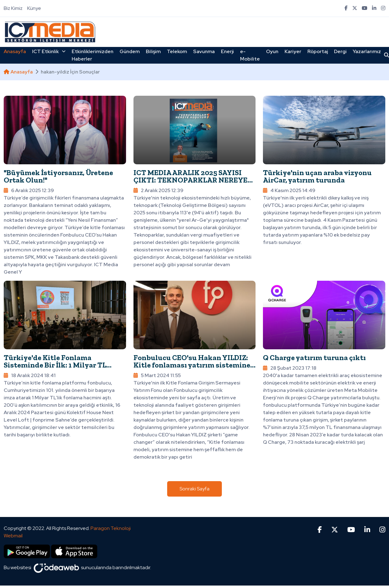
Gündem (130, 51)
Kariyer (293, 51)
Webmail (13, 536)
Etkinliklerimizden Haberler (93, 55)
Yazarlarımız (367, 51)
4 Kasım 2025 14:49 (289, 190)
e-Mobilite (250, 55)
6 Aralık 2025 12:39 (29, 190)
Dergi (340, 51)
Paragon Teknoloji (111, 528)
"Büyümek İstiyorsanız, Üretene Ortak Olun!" (58, 176)
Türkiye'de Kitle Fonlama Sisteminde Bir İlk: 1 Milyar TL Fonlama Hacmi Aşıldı (55, 365)
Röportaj (318, 51)
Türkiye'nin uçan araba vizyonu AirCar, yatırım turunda (317, 176)
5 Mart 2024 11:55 (157, 375)
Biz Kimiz (13, 8)
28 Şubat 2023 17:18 (290, 368)
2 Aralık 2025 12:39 (158, 190)
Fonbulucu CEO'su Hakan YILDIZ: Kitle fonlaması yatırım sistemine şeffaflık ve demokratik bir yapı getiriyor (192, 369)
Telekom (177, 51)
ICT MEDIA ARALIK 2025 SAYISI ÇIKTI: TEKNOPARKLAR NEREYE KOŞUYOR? (190, 180)
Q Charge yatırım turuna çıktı (314, 357)
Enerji (227, 51)
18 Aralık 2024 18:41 (30, 375)
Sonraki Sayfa (194, 489)
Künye (34, 8)
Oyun (272, 51)
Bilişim (153, 51)
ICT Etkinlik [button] (49, 51)
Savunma (204, 51)
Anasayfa (15, 51)
